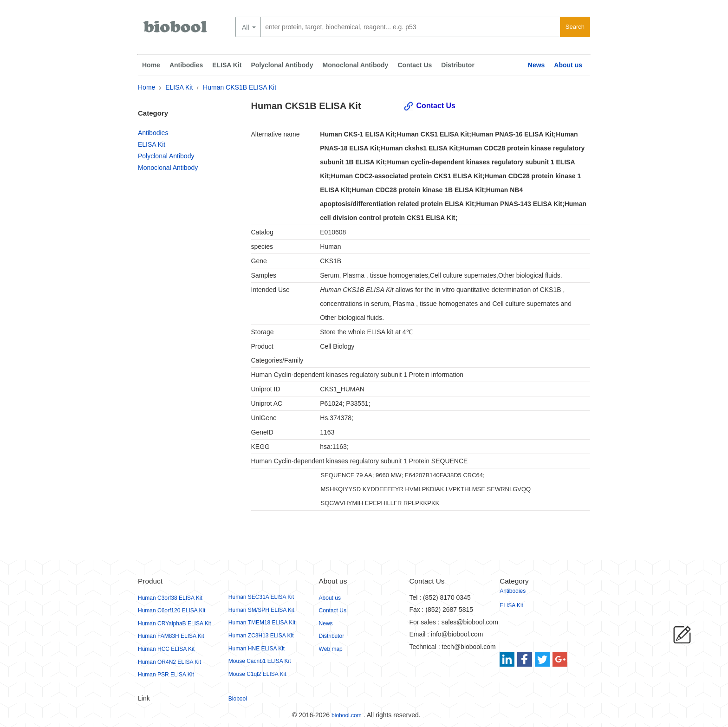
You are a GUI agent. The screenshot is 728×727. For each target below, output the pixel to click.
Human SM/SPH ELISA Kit (261, 610)
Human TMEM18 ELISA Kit (262, 623)
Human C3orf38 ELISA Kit (170, 598)
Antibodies (186, 65)
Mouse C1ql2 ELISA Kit (257, 674)
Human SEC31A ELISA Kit (261, 597)
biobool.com (347, 715)
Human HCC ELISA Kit (166, 649)
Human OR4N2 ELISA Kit (169, 662)
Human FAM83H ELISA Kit (171, 636)
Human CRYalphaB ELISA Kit (175, 623)
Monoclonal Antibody (356, 65)
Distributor (458, 65)
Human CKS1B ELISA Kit (240, 87)
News (536, 65)
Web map (331, 649)
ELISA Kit (227, 65)
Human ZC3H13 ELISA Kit (261, 636)
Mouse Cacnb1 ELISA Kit (260, 661)
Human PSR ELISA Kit (166, 675)
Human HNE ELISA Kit (257, 649)
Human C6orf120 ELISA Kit (172, 610)
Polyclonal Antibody (282, 65)
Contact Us (415, 65)
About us (568, 65)
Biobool (238, 699)
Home (151, 65)
